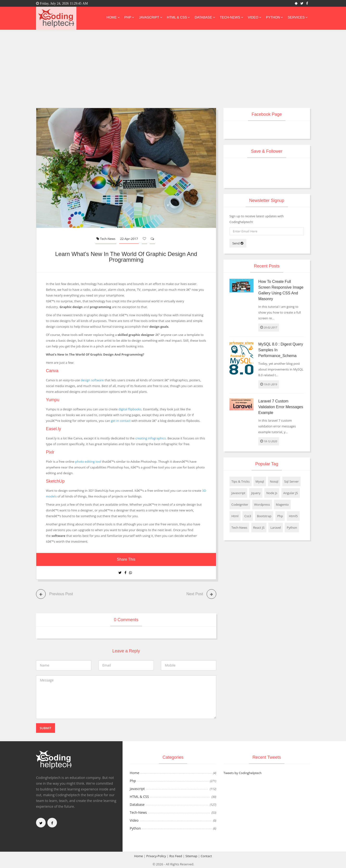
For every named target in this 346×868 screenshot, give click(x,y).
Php (129, 17)
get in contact (121, 420)
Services (298, 17)
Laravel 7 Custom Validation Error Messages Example (281, 407)
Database (205, 17)
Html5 (293, 516)
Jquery (256, 493)
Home (113, 17)
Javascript (150, 17)
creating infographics (151, 438)
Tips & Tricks (241, 481)
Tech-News (232, 17)
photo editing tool (88, 461)
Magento (282, 504)
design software (92, 380)
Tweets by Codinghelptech (243, 773)
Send (238, 243)
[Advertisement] (173, 72)
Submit (46, 728)
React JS (259, 528)
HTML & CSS (179, 17)
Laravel (276, 528)
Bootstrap (264, 516)
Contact (206, 856)
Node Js (272, 493)
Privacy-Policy (156, 856)
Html (235, 516)
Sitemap (192, 856)
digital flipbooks (130, 409)
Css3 (248, 516)
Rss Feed (176, 856)
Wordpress (262, 504)
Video (255, 17)
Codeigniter (240, 504)
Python (274, 17)
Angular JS (291, 493)
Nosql (274, 481)
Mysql (260, 481)
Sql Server (292, 481)
